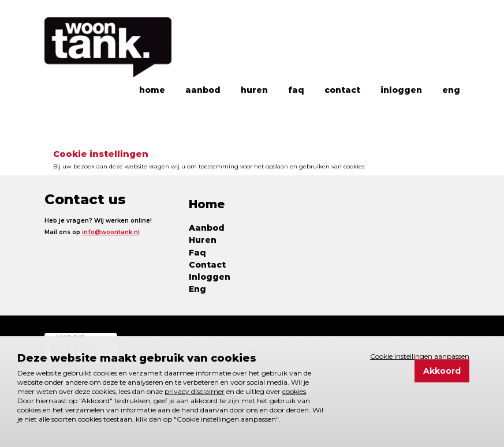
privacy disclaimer (195, 391)
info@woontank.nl (111, 232)
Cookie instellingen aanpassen (420, 356)
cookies (294, 391)
